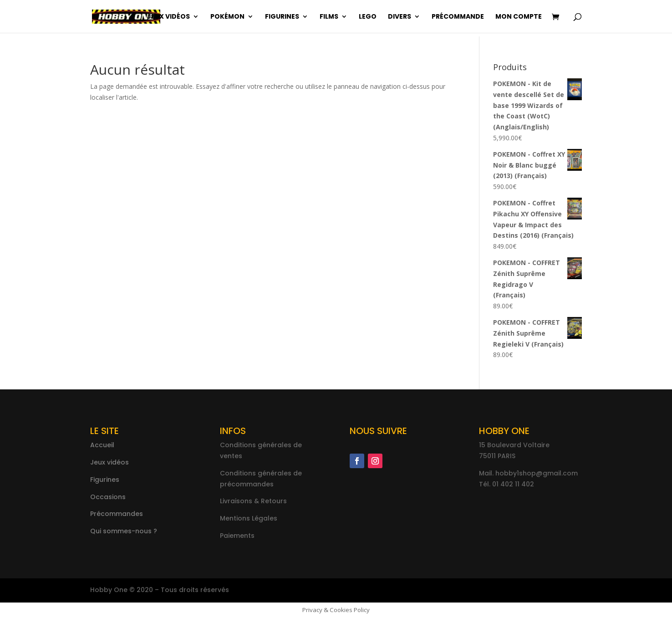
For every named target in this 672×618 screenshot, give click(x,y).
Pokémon (227, 17)
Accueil (102, 445)
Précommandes (117, 514)
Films (329, 17)
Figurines (282, 17)
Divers (400, 17)
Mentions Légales (249, 518)
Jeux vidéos (168, 17)
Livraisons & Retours (253, 501)
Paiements (237, 536)
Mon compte (519, 17)
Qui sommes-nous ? (124, 531)
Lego (368, 17)
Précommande (458, 17)
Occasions (108, 497)
